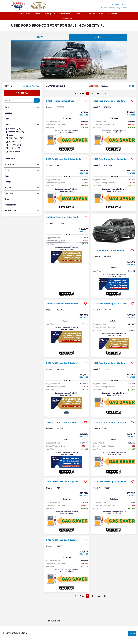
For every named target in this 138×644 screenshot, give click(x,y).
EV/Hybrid (50, 14)
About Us (68, 18)
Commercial (64, 14)
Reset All (22, 93)
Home (21, 14)
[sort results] (114, 86)
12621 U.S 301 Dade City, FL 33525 (114, 8)
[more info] (67, 98)
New (29, 14)
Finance (79, 14)
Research (113, 14)
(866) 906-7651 (120, 5)
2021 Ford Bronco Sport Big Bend (65, 217)
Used (38, 14)
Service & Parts (96, 14)
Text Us (132, 633)
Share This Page (32, 86)
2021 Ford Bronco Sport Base (62, 101)
